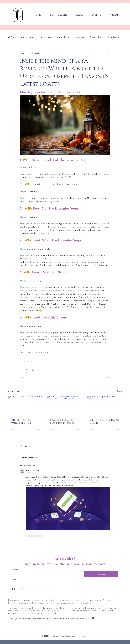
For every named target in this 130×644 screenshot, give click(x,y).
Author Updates (28, 37)
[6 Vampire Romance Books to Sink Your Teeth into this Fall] (65, 406)
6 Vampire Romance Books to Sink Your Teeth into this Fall (62, 422)
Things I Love (96, 37)
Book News (80, 37)
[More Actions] (109, 471)
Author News (46, 37)
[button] (59, 15)
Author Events (64, 37)
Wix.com (85, 636)
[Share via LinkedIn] (33, 370)
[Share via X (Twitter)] (27, 370)
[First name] (47, 574)
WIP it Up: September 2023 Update (104, 422)
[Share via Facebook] (21, 370)
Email (15, 579)
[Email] (47, 584)
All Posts (12, 37)
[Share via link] (39, 370)
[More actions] (109, 53)
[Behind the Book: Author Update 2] (25, 406)
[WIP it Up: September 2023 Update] (105, 406)
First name (16, 569)
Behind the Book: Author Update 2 (21, 422)
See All (120, 391)
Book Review (113, 37)
